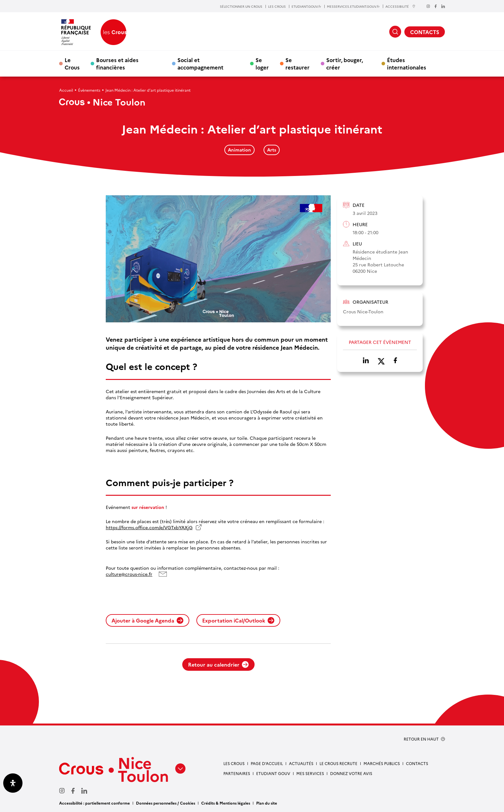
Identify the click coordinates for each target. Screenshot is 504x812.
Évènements (89, 90)
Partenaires (237, 773)
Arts (272, 150)
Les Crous (234, 763)
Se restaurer (297, 63)
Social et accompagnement (200, 63)
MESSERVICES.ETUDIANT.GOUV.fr (353, 6)
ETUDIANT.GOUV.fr (306, 6)
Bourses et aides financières (117, 63)
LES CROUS (277, 6)
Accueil (66, 90)
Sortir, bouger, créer (345, 63)
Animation (239, 150)
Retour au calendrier (218, 664)
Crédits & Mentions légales (226, 803)
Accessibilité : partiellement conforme (94, 803)
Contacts (417, 763)
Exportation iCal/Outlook (238, 620)
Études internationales (407, 63)
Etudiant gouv (273, 773)
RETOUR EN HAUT (421, 739)
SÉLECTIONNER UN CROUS (241, 6)
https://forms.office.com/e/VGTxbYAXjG (149, 527)
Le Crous (72, 63)
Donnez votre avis (351, 773)
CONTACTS (425, 32)
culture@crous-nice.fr (129, 574)
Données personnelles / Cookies (166, 803)
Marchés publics (382, 763)
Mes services (310, 773)
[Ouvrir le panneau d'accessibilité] (13, 783)
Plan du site (267, 803)
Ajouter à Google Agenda (148, 620)
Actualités (301, 763)
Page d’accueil (267, 763)
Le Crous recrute (338, 763)
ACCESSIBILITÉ (401, 6)
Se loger (262, 63)
